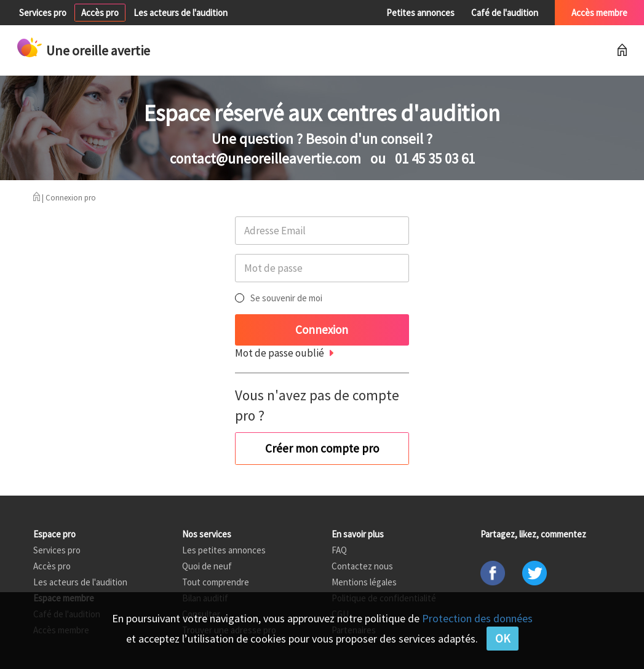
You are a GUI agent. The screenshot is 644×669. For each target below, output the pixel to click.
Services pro (43, 13)
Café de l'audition (505, 13)
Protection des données (477, 618)
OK (503, 638)
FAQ (339, 550)
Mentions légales (364, 582)
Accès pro (100, 13)
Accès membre (599, 13)
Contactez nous (362, 566)
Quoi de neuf (207, 566)
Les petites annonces (224, 550)
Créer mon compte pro (322, 448)
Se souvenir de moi (286, 298)
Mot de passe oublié (280, 353)
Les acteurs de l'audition (181, 13)
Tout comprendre (216, 582)
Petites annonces (420, 13)
